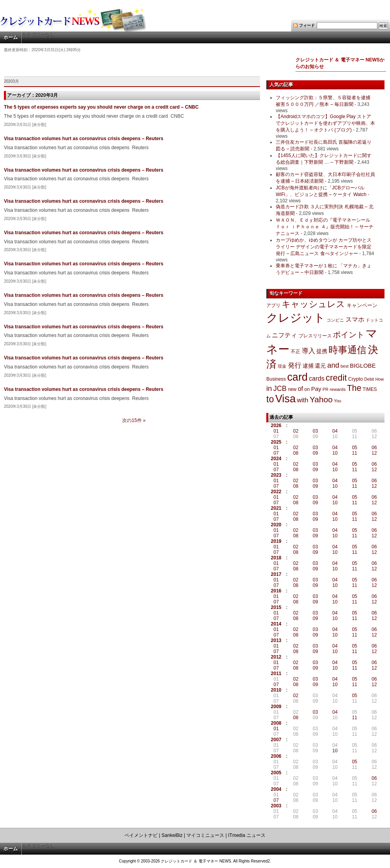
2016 (276, 591)
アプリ (273, 305)
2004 (276, 789)
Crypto (356, 379)
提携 (322, 351)
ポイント (349, 335)
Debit (369, 379)
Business (276, 379)
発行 (295, 366)
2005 (276, 773)
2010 (276, 690)
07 (276, 453)
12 (374, 453)
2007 (276, 740)
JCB (280, 389)
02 (296, 431)
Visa (286, 399)
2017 (276, 574)
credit (336, 378)
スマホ (355, 319)
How (380, 379)
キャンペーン (362, 305)
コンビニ (335, 320)
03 (315, 431)
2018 (276, 558)
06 (374, 448)
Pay (316, 389)
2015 (276, 607)
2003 (276, 806)
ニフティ (284, 335)
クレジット (296, 318)
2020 (276, 525)
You (338, 401)
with (303, 400)
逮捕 (308, 366)
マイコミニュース (205, 835)
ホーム (11, 37)
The (354, 388)
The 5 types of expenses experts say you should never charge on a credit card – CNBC (101, 107)
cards (317, 378)
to (270, 399)
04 (335, 431)
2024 (276, 459)
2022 (276, 492)
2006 (276, 756)
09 (315, 453)
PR (326, 389)
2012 (276, 657)
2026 (276, 426)
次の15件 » (134, 420)
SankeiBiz (172, 835)
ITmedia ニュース (247, 835)
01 (276, 431)
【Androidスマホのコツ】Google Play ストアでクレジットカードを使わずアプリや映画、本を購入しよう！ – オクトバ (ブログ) (325, 123)
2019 (276, 541)
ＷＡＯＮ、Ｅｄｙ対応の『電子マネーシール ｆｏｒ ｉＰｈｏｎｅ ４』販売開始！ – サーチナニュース (325, 227)
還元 (320, 366)
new (292, 389)
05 (354, 448)
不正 (295, 352)
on (307, 389)
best (345, 366)
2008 (276, 723)
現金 (282, 366)
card (297, 377)
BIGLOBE (363, 366)
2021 (276, 508)
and (333, 365)
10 (335, 453)
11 (354, 453)
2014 (276, 624)
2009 (276, 707)
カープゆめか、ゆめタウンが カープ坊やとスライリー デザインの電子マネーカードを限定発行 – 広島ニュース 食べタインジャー (324, 247)
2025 (276, 442)
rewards (338, 389)
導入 (308, 351)
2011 (276, 674)
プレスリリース (315, 336)
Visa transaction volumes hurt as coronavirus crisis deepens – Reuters (84, 139)
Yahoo (321, 399)
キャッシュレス (313, 304)
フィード (307, 25)
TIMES (370, 389)
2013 (276, 640)
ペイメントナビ (141, 835)
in (269, 388)
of (300, 389)
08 (296, 453)
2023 (276, 475)
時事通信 (347, 350)
